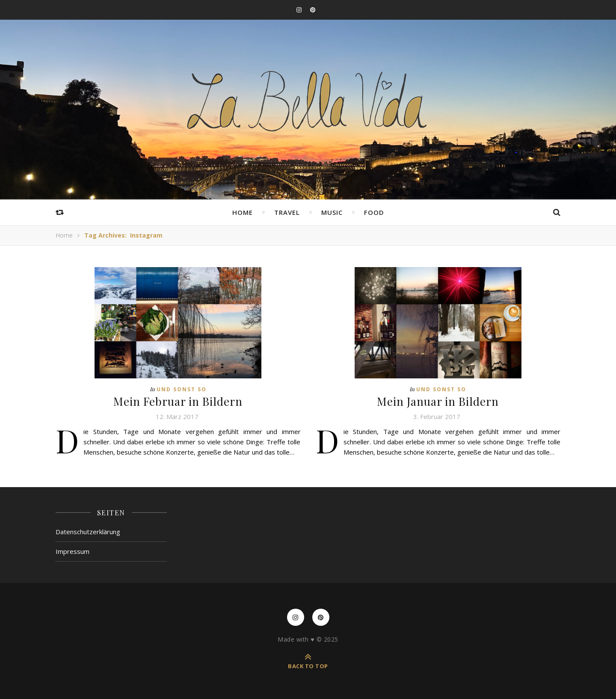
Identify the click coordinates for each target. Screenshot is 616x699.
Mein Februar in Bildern (178, 401)
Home (243, 212)
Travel (287, 212)
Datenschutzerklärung (88, 532)
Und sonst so (182, 389)
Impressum (73, 551)
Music (332, 212)
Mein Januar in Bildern (438, 401)
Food (374, 212)
